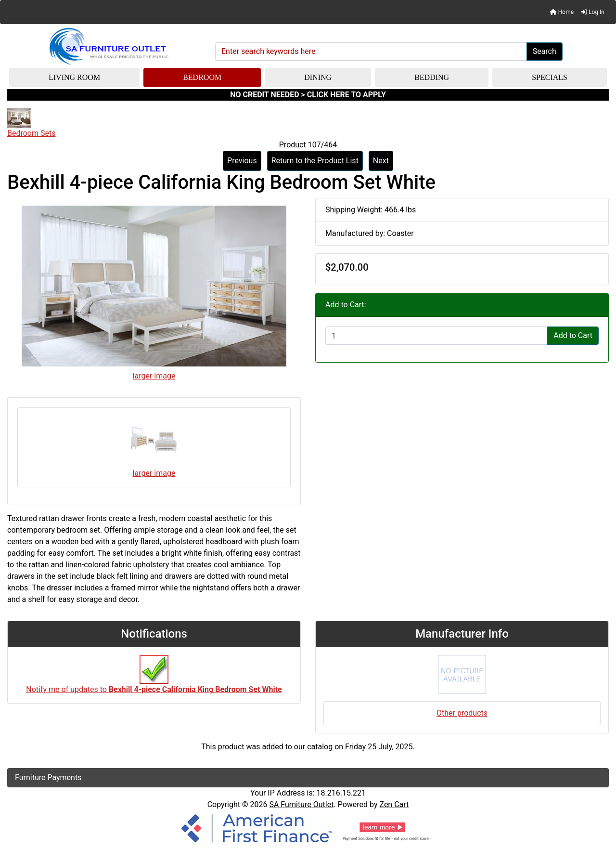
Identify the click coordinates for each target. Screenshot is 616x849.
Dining (318, 77)
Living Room (74, 77)
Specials (550, 77)
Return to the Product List (315, 161)
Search (545, 51)
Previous (242, 161)
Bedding (432, 77)
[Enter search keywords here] (371, 52)
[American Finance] (308, 827)
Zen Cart (394, 804)
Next (381, 161)
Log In (593, 12)
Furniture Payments (48, 777)
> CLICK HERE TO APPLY (344, 95)
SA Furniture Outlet (301, 804)
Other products (462, 713)
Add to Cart (573, 335)
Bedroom (202, 77)
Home (562, 12)
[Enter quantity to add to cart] (436, 336)
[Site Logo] (108, 47)
